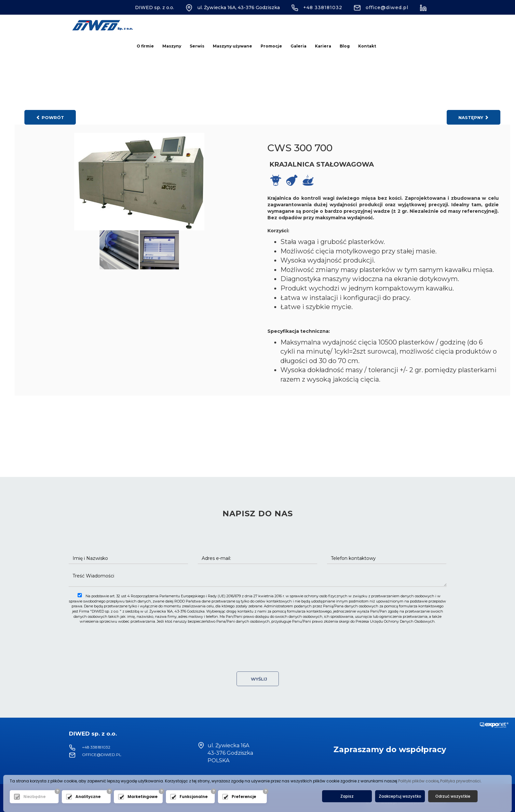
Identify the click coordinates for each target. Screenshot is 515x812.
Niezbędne (34, 797)
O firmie (145, 46)
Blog (345, 46)
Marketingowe (142, 797)
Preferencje (244, 797)
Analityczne (88, 797)
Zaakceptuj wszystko (400, 796)
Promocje (271, 46)
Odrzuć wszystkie (453, 796)
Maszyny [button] (172, 46)
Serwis (197, 46)
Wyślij (258, 679)
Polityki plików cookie (418, 781)
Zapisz (347, 796)
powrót (50, 117)
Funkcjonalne (194, 797)
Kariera (323, 46)
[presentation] (258, 640)
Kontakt (367, 46)
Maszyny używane (232, 46)
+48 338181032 (317, 7)
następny (474, 117)
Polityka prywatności (460, 781)
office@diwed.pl (381, 7)
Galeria (298, 46)
